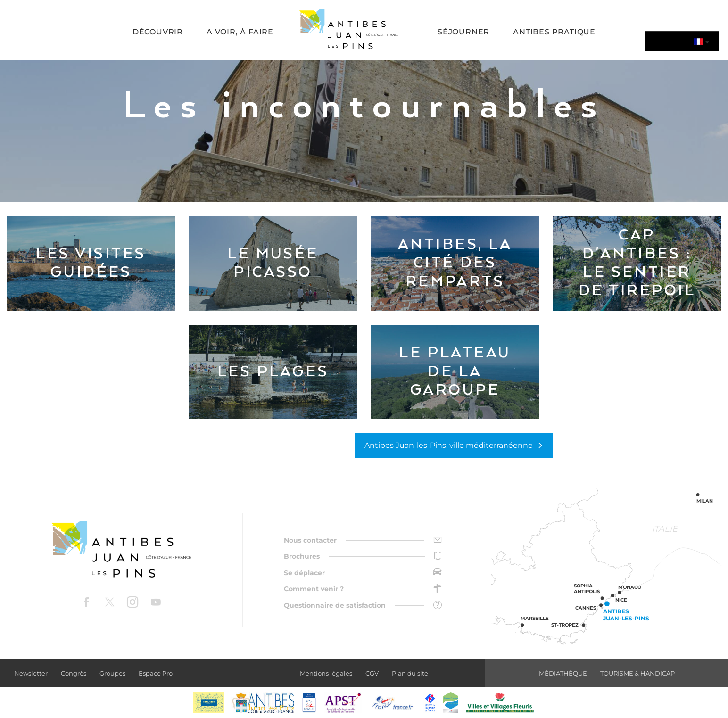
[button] (158, 33)
